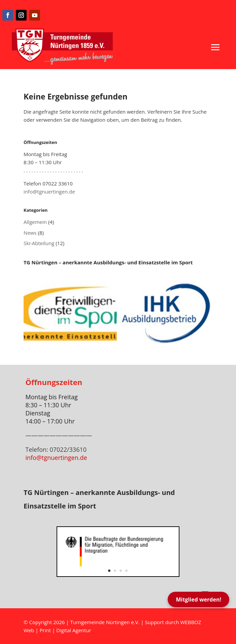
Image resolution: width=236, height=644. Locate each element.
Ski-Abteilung (39, 243)
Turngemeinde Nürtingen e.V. (105, 622)
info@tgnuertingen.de (49, 192)
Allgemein (35, 222)
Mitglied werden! (198, 599)
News (30, 233)
